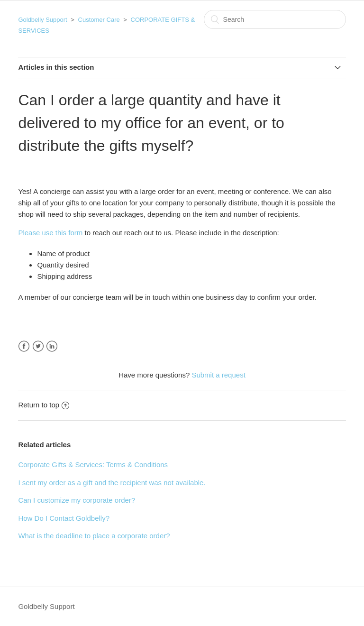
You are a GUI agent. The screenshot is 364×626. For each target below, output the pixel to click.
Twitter (38, 346)
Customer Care (99, 20)
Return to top (44, 405)
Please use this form (50, 233)
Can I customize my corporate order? (77, 500)
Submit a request (218, 375)
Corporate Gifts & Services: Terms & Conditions (93, 465)
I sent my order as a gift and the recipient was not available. (112, 483)
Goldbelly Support (42, 20)
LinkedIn (52, 346)
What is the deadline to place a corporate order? (94, 536)
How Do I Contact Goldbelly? (64, 518)
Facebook (24, 346)
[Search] (275, 19)
